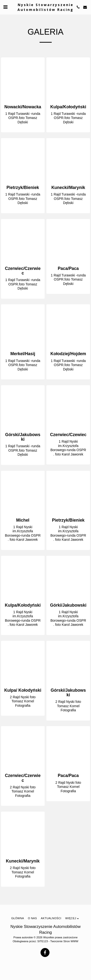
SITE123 (43, 941)
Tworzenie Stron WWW (64, 941)
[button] (5, 7)
